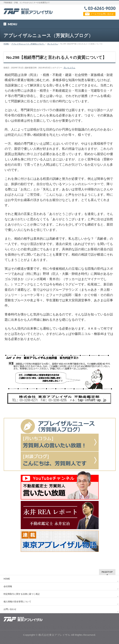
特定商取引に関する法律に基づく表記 (22, 594)
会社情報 (8, 586)
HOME (7, 579)
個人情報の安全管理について (17, 602)
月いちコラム (69, 68)
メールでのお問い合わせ (99, 14)
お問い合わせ (10, 609)
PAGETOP (107, 572)
